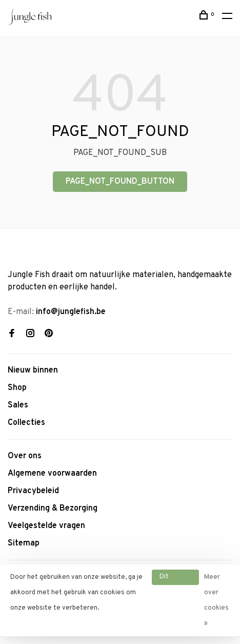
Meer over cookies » (216, 600)
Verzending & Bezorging (53, 509)
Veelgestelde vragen (46, 526)
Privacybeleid (33, 491)
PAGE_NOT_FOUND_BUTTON (120, 182)
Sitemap (24, 543)
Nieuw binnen (33, 370)
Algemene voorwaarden (52, 474)
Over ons (25, 456)
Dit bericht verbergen (175, 579)
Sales (18, 405)
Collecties (26, 423)
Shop (17, 388)
